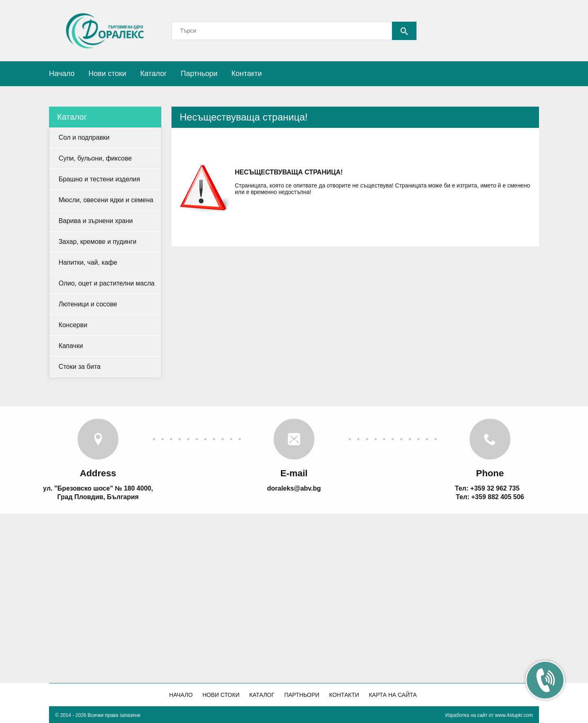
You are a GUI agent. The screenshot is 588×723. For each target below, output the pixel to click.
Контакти (247, 74)
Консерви (73, 325)
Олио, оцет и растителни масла (106, 283)
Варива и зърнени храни (96, 221)
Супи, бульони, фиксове (95, 158)
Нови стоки (108, 74)
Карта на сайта (393, 695)
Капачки (71, 346)
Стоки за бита (79, 367)
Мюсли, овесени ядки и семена (106, 200)
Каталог (153, 74)
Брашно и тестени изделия (99, 179)
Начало (62, 74)
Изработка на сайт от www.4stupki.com (489, 715)
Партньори (199, 74)
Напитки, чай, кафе (88, 262)
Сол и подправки (84, 137)
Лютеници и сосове (88, 304)
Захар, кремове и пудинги (97, 242)
